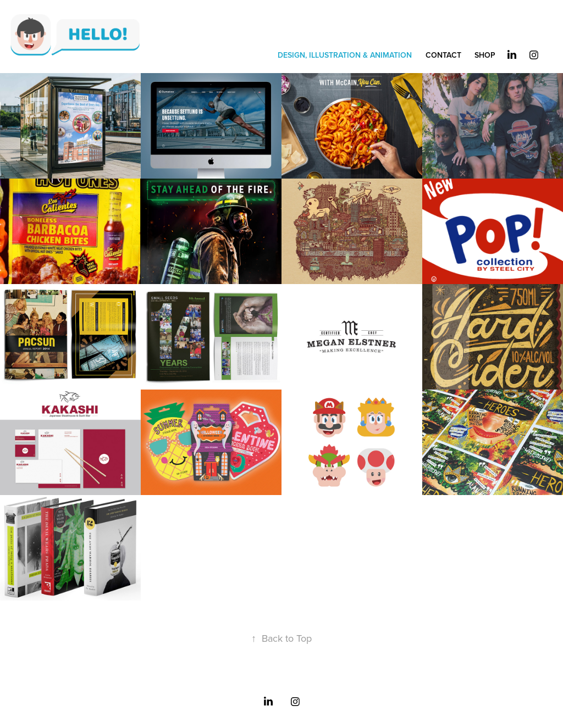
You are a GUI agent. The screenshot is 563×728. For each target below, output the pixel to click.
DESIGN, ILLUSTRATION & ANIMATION (345, 55)
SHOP (485, 55)
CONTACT (443, 55)
